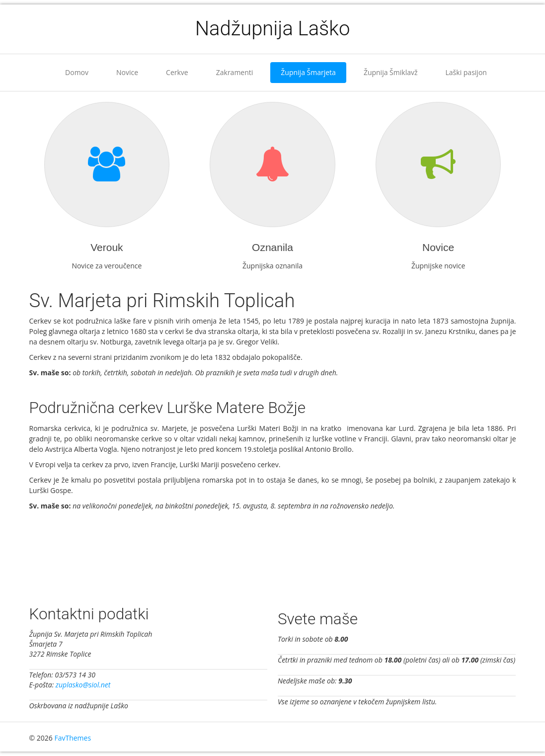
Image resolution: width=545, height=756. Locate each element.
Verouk (107, 247)
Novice (127, 72)
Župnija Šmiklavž (391, 72)
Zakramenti (235, 72)
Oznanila (272, 247)
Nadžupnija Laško (273, 29)
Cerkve (177, 72)
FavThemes (73, 738)
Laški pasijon (466, 72)
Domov (77, 72)
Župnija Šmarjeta (308, 72)
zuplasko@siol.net (83, 685)
